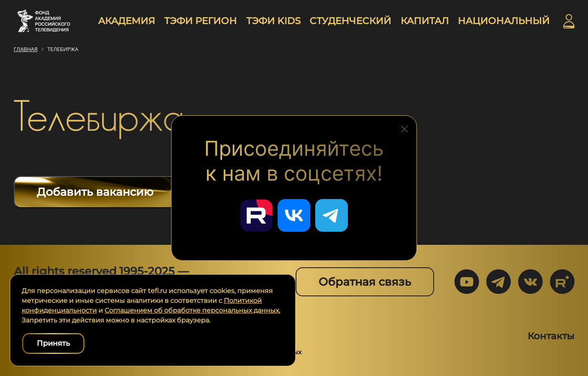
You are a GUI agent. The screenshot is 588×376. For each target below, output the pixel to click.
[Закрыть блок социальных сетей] (405, 127)
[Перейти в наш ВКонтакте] (294, 215)
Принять (53, 343)
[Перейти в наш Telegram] (332, 215)
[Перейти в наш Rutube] (256, 215)
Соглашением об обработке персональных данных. (192, 310)
